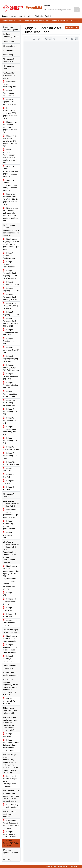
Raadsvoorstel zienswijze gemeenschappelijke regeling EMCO (11, 514)
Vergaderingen (17, 16)
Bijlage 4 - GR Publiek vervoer (10, 615)
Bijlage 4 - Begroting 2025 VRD (11, 289)
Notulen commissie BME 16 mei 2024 (10, 701)
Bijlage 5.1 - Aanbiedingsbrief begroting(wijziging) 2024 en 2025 (10, 322)
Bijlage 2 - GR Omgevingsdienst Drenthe (10, 601)
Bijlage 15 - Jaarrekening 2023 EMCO (10, 456)
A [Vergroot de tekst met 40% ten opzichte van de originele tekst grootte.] (79, 21)
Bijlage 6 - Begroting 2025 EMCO (9, 341)
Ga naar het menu (1, 1)
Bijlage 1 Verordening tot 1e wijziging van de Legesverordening (10, 649)
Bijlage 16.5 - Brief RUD (10, 476)
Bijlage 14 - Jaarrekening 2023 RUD (10, 441)
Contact (48, 16)
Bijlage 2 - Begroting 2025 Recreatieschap (9, 264)
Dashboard (6, 16)
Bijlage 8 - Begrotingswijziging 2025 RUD (10, 376)
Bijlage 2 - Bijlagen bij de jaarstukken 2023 (9, 102)
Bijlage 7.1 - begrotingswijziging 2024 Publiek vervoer (11, 368)
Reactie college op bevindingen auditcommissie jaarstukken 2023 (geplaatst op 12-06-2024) (11, 214)
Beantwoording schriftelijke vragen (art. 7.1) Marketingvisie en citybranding (10, 781)
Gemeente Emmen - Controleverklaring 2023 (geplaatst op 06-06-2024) (10, 185)
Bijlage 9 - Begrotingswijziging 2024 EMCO (10, 385)
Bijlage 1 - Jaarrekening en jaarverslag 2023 (9, 93)
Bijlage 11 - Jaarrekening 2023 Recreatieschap (10, 403)
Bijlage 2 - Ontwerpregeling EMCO (9, 535)
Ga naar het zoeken (0, 1)
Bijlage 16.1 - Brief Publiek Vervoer (11, 448)
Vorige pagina (72, 28)
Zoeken (45, 5)
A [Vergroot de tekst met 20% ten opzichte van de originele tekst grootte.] (75, 21)
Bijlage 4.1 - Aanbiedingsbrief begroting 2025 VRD (11, 297)
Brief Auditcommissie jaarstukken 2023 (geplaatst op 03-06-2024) (10, 113)
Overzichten (28, 16)
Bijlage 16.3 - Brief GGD (10, 470)
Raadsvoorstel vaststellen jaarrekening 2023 (10, 84)
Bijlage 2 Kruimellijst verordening (8, 659)
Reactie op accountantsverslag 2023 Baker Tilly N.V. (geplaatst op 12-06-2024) (11, 199)
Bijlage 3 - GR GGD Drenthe (10, 609)
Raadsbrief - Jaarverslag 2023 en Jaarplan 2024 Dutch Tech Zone (11, 824)
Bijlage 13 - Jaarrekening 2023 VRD (10, 420)
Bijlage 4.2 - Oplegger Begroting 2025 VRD (10, 306)
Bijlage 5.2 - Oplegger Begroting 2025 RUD (10, 332)
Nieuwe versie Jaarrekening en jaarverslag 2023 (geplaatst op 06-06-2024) (10, 127)
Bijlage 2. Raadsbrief (8, 735)
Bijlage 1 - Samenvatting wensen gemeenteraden (9, 525)
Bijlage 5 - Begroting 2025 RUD (11, 313)
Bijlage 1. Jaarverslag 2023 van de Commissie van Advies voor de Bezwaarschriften (11, 745)
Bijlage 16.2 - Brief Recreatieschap (11, 463)
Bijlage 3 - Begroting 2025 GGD (11, 283)
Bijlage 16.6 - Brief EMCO (10, 488)
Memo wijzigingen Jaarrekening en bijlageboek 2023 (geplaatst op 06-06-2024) (10, 156)
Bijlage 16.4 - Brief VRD (10, 482)
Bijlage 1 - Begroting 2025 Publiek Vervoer (9, 256)
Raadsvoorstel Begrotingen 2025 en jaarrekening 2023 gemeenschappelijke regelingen (11, 244)
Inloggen (75, 866)
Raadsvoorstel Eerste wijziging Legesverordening (10, 639)
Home (16, 21)
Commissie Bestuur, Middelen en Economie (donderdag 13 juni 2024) (46, 21)
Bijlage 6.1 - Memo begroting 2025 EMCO (11, 350)
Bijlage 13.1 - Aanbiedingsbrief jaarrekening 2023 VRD (10, 431)
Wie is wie (39, 16)
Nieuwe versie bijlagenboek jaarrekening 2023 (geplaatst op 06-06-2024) (10, 141)
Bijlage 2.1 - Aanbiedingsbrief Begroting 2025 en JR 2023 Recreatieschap (11, 274)
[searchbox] (58, 10)
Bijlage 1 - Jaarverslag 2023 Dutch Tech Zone (9, 834)
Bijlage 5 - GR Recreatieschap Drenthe (10, 623)
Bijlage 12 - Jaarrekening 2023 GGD (10, 412)
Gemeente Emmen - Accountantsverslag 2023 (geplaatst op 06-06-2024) (10, 171)
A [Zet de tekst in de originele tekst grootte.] (71, 21)
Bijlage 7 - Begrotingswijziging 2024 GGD (10, 359)
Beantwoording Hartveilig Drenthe (10, 806)
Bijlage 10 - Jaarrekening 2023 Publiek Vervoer (10, 394)
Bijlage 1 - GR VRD (10, 594)
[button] (77, 10)
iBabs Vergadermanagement (57, 866)
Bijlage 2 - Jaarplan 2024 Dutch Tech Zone (11, 843)
